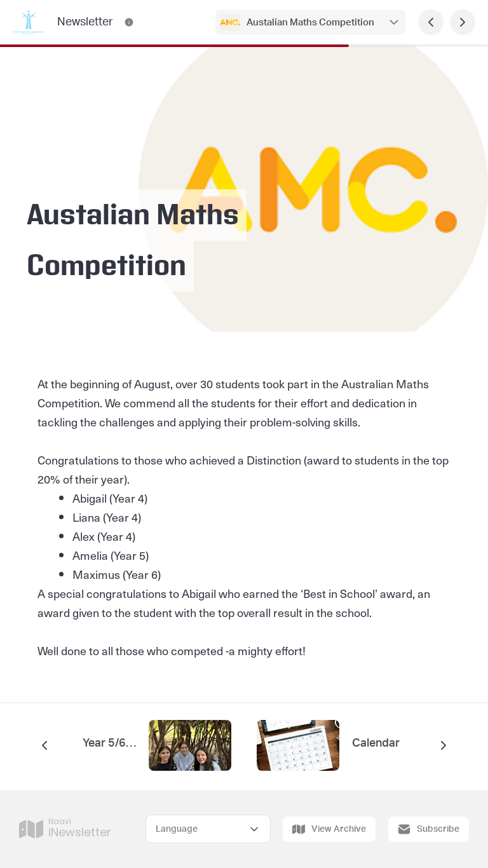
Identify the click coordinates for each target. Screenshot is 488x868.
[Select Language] (208, 829)
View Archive (329, 829)
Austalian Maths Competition (310, 23)
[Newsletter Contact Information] (129, 22)
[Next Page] (463, 22)
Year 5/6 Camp (109, 743)
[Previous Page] (431, 22)
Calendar (377, 743)
